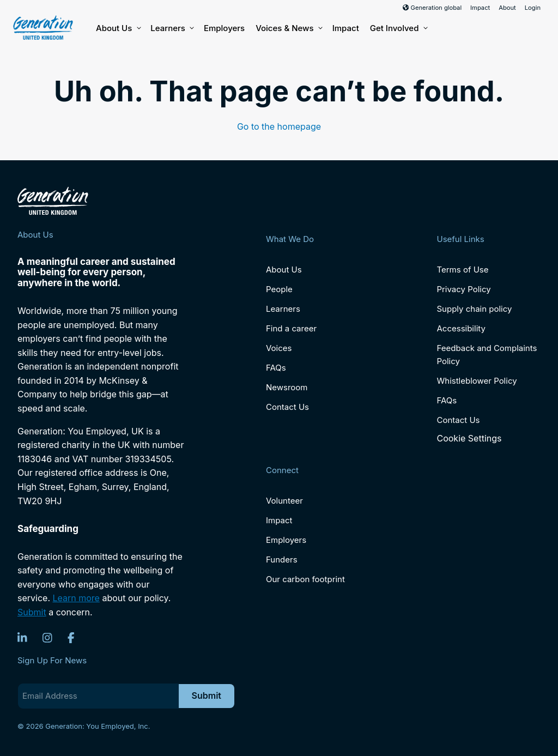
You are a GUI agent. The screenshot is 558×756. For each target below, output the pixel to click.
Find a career (291, 328)
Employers (224, 28)
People (279, 289)
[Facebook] (71, 638)
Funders (282, 560)
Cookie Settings (469, 438)
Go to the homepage (279, 126)
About (507, 8)
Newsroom (287, 387)
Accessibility (461, 328)
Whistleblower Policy (477, 381)
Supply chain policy (474, 309)
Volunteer (284, 501)
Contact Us (287, 407)
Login (533, 8)
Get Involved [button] (398, 28)
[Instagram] (47, 638)
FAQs (276, 368)
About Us (118, 28)
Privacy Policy (463, 289)
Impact (480, 8)
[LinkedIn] (22, 638)
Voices (279, 348)
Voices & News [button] (288, 28)
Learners (172, 28)
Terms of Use (462, 270)
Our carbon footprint (305, 579)
